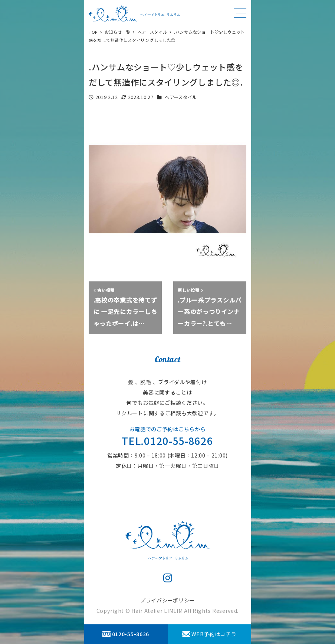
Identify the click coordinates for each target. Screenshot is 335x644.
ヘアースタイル (181, 97)
